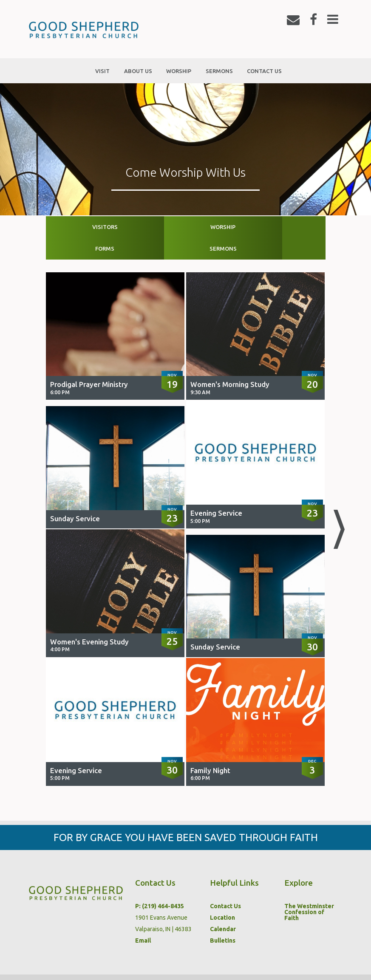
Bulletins (223, 919)
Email (143, 919)
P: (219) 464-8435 (160, 884)
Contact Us (225, 884)
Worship (151, 227)
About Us (74, 966)
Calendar (223, 907)
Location (222, 896)
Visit (38, 966)
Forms (220, 227)
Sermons (290, 227)
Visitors (81, 227)
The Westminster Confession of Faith (309, 890)
